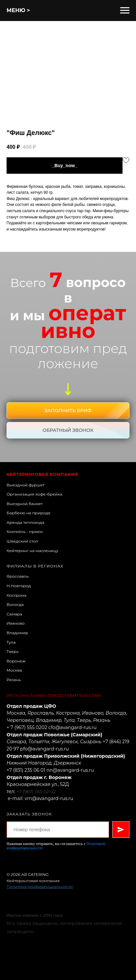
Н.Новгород (19, 586)
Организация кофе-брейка (34, 494)
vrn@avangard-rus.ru (49, 798)
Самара (14, 614)
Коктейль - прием (25, 532)
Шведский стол (22, 541)
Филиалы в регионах (35, 566)
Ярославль (18, 576)
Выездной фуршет (25, 485)
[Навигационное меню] (125, 11)
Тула (11, 642)
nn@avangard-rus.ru (70, 770)
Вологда (15, 604)
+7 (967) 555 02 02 (36, 791)
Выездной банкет (25, 504)
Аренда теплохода (25, 522)
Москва (14, 670)
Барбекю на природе (29, 513)
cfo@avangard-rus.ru (72, 727)
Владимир (17, 633)
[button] (68, 411)
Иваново (16, 623)
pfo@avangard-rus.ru (44, 749)
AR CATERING (35, 874)
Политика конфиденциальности (40, 887)
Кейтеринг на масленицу (33, 551)
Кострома (16, 595)
